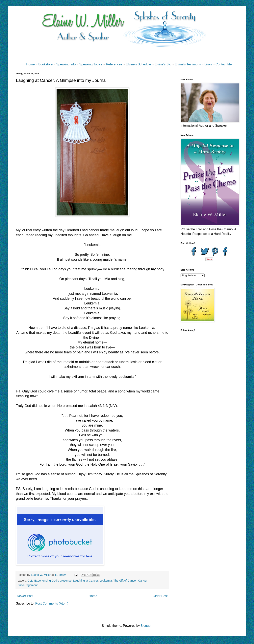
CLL (30, 581)
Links (208, 64)
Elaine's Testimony (188, 64)
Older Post (160, 596)
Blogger (146, 626)
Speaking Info (66, 64)
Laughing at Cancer (85, 581)
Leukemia (106, 581)
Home (30, 64)
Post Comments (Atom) (52, 603)
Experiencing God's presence (53, 581)
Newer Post (25, 596)
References (114, 64)
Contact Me (224, 64)
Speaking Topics (91, 64)
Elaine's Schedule (138, 64)
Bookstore (45, 64)
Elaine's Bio (163, 64)
